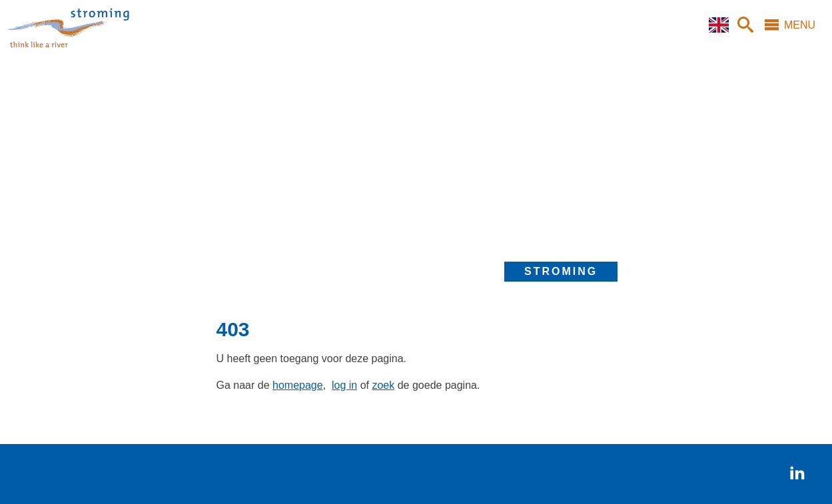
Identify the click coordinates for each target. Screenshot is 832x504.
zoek (383, 385)
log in (344, 385)
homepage (298, 385)
